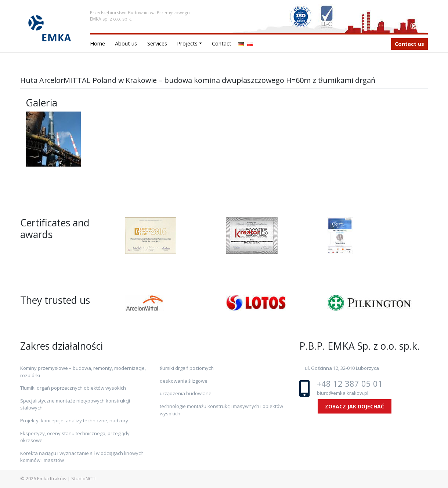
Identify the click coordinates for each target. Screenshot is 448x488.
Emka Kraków (52, 478)
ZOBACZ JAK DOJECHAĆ (355, 406)
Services (157, 43)
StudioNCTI (83, 478)
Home (97, 43)
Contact (222, 43)
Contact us (409, 44)
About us (126, 43)
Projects (187, 43)
